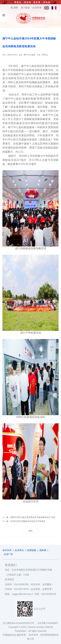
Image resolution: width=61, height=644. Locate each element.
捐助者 (43, 550)
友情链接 (32, 550)
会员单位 (19, 550)
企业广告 (8, 554)
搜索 (14, 8)
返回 (30, 531)
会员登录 (37, 8)
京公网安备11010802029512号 (20, 623)
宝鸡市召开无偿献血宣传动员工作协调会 (28, 521)
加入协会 (25, 8)
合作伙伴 (7, 550)
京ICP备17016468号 (48, 623)
